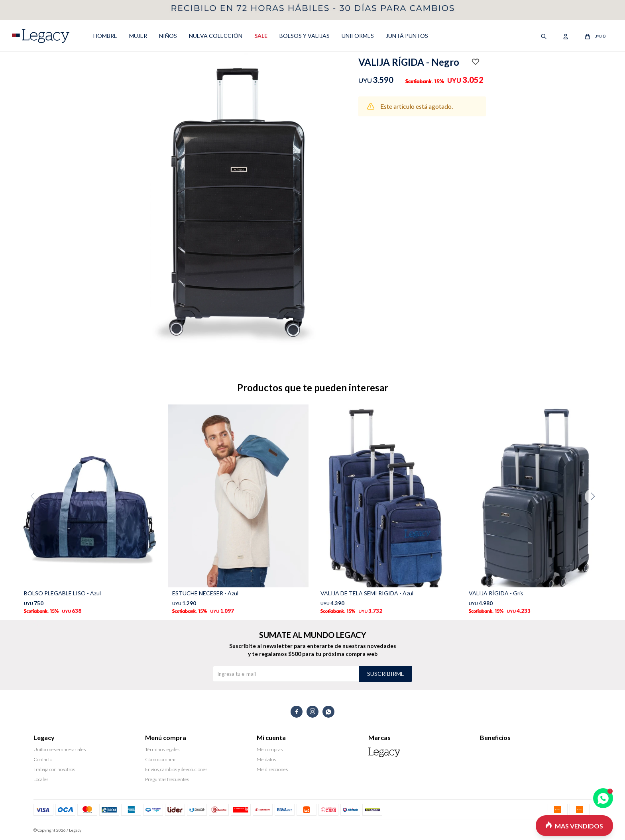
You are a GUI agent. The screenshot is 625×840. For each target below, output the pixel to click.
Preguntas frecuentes (167, 779)
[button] (596, 512)
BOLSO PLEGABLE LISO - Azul (62, 593)
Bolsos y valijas (305, 36)
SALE (261, 36)
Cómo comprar (161, 759)
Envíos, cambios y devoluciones (176, 769)
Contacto (43, 759)
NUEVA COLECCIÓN (216, 36)
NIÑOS (168, 36)
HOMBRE (105, 36)
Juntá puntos (407, 36)
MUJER (138, 36)
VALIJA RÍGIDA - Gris (496, 593)
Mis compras (270, 749)
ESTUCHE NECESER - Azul (205, 593)
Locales (41, 779)
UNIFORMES (358, 36)
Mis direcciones (272, 769)
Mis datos (266, 759)
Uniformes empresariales (60, 749)
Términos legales (162, 749)
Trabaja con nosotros (54, 769)
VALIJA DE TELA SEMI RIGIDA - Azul (367, 593)
